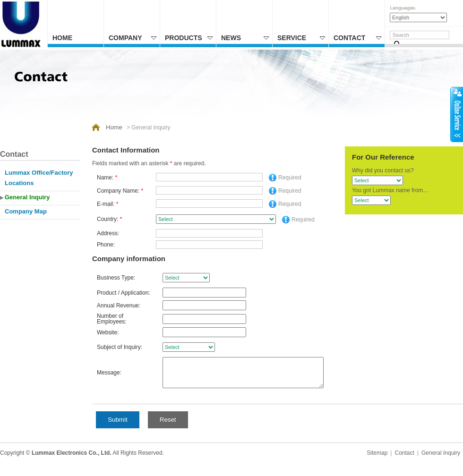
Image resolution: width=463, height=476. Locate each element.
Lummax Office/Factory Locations (39, 178)
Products (189, 38)
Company (133, 38)
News (245, 38)
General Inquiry (27, 197)
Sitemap (377, 461)
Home (62, 38)
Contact (357, 38)
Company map (26, 211)
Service (301, 38)
